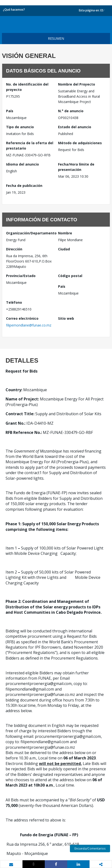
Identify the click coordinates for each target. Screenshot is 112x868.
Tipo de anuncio (20, 127)
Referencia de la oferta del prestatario (30, 146)
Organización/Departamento (30, 233)
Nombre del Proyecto (77, 84)
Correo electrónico (22, 318)
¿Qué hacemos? (14, 10)
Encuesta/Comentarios (90, 848)
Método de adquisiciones (80, 143)
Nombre (65, 233)
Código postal (70, 276)
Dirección (14, 249)
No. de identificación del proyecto (27, 87)
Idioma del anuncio (22, 164)
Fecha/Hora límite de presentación (76, 167)
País (10, 111)
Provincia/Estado (21, 276)
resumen (56, 38)
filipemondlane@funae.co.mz (29, 325)
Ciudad (64, 249)
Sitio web (66, 318)
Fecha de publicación (24, 186)
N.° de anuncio (71, 111)
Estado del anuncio (75, 127)
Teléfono (14, 302)
